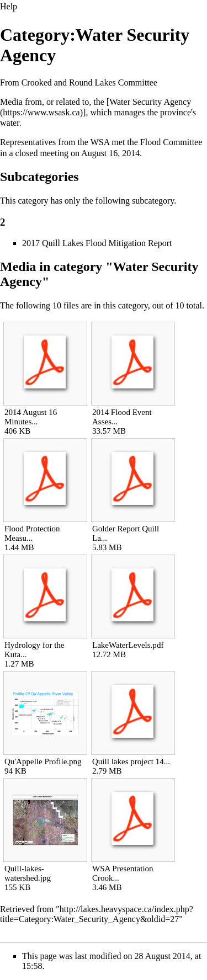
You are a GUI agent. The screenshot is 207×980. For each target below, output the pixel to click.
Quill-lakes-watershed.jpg (28, 873)
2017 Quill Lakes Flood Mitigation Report (97, 243)
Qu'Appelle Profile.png (43, 761)
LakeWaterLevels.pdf (128, 645)
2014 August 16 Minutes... (31, 417)
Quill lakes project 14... (131, 761)
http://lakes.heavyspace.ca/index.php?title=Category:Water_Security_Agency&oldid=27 (97, 914)
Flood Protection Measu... (32, 533)
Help (9, 6)
